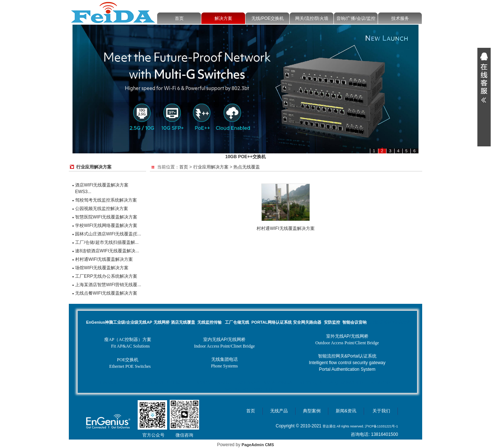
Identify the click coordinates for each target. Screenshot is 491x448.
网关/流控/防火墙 (312, 18)
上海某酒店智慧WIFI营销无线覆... (108, 285)
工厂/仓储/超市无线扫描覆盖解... (107, 242)
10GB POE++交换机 (245, 157)
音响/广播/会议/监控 (356, 18)
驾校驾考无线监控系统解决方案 (106, 200)
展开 (484, 78)
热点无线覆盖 (247, 167)
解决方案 (223, 18)
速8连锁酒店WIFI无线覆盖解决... (107, 251)
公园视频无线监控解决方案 (102, 209)
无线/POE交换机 (268, 18)
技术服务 (400, 18)
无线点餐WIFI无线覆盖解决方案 (106, 293)
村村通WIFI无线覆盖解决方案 (104, 259)
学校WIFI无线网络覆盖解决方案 (106, 225)
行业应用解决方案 (211, 167)
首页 (179, 18)
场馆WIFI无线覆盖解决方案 (102, 268)
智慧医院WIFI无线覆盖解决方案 (106, 217)
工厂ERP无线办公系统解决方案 (106, 276)
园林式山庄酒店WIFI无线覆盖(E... (108, 234)
